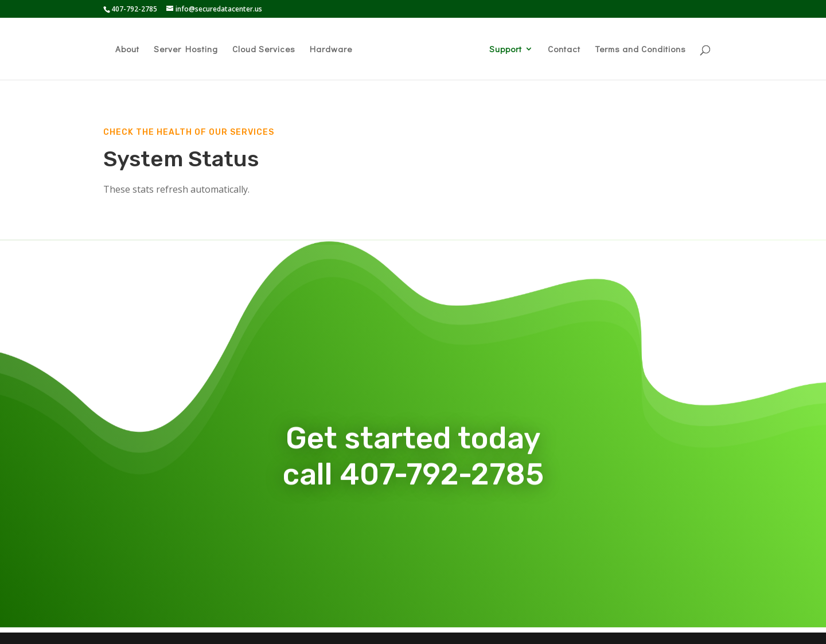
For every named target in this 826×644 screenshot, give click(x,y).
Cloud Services (264, 50)
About (127, 50)
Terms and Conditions (640, 50)
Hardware (331, 50)
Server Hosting (186, 50)
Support (506, 50)
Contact (564, 50)
